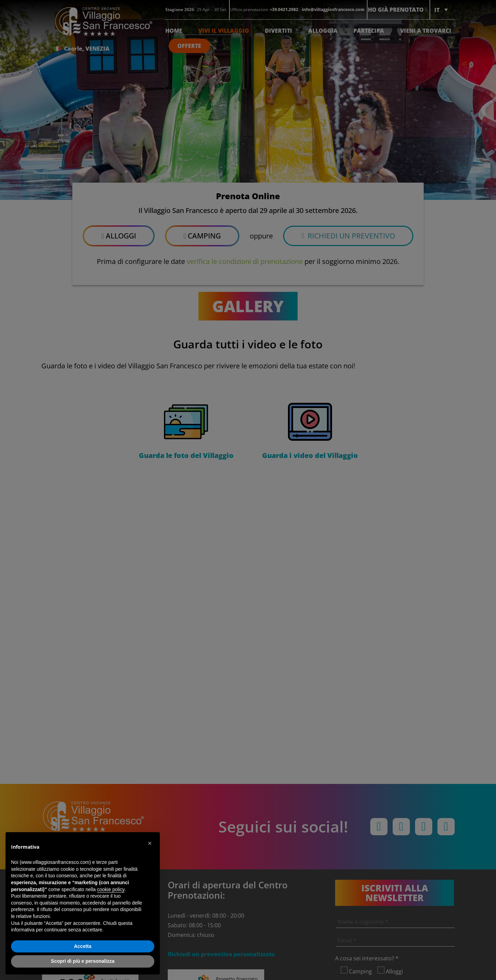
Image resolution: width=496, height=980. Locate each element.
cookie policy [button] (111, 889)
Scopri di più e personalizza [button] (83, 961)
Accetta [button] (83, 946)
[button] (151, 843)
